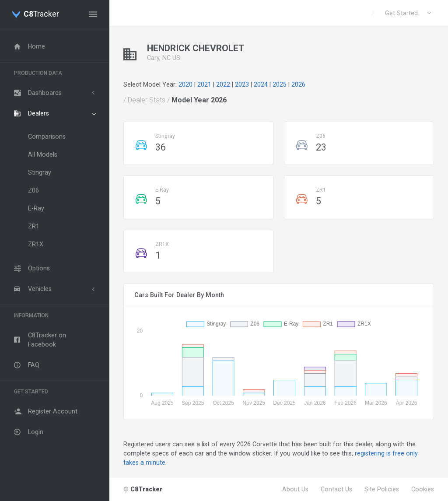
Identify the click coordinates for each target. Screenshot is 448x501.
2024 (261, 84)
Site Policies (382, 489)
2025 (280, 84)
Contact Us (336, 489)
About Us (295, 489)
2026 (298, 84)
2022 (223, 84)
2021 (204, 84)
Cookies (423, 489)
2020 (185, 84)
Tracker (41, 14)
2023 (242, 84)
